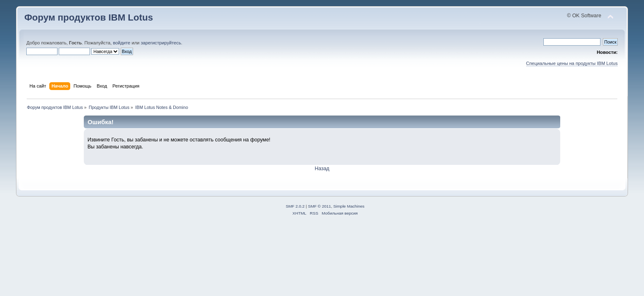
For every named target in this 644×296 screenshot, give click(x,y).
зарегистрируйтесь (161, 43)
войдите (122, 43)
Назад (322, 169)
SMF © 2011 (320, 206)
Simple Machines (349, 206)
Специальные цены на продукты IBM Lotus (572, 63)
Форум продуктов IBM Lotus (89, 17)
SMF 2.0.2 (295, 206)
